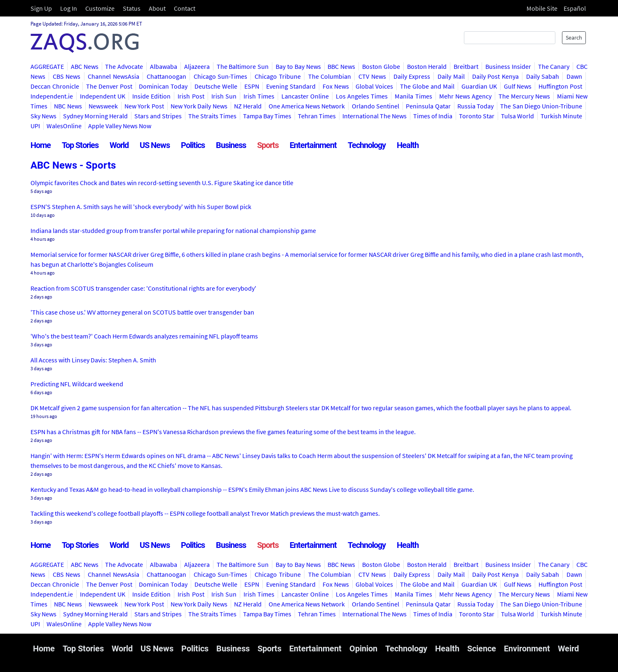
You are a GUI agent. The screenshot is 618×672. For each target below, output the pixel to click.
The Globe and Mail (427, 86)
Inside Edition (151, 96)
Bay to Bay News (298, 66)
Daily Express (412, 76)
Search (574, 38)
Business (231, 145)
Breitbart (466, 66)
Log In (69, 8)
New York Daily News (199, 106)
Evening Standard (291, 86)
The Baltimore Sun (243, 66)
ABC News (85, 66)
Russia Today (475, 106)
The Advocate (124, 66)
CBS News (67, 76)
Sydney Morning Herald (95, 116)
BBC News (341, 66)
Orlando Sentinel (376, 106)
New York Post (144, 106)
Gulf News (518, 86)
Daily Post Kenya (495, 76)
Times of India (433, 116)
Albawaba (164, 66)
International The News (375, 116)
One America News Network (307, 106)
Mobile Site (542, 8)
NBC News (68, 106)
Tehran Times (317, 116)
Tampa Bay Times (267, 116)
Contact (185, 8)
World (119, 145)
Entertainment (313, 145)
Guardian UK (479, 86)
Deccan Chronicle (55, 86)
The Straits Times (212, 116)
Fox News (336, 86)
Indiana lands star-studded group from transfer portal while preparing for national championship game (173, 230)
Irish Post (191, 96)
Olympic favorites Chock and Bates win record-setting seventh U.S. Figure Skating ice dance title (162, 183)
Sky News (43, 116)
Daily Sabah (543, 76)
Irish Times (259, 96)
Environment (527, 649)
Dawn (574, 76)
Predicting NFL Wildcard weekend (77, 384)
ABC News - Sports (73, 165)
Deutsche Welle (216, 86)
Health (408, 145)
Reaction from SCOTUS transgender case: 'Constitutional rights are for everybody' (143, 288)
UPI (35, 126)
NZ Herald (248, 106)
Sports (268, 145)
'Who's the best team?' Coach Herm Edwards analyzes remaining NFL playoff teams (144, 336)
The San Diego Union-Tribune (541, 106)
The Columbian (330, 76)
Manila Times (413, 96)
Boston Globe (381, 66)
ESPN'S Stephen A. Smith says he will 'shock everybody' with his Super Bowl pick (141, 207)
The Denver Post (109, 86)
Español (575, 8)
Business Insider (508, 66)
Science (482, 649)
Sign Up (41, 8)
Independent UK (103, 96)
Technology (367, 145)
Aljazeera (197, 66)
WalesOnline (64, 126)
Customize (100, 8)
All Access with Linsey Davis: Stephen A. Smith (93, 360)
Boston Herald (427, 66)
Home (41, 145)
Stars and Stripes (158, 116)
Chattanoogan (166, 76)
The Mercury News (524, 96)
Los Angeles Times (362, 96)
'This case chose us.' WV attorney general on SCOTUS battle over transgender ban (142, 312)
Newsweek (103, 106)
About (157, 8)
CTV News (372, 76)
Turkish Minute (561, 116)
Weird (568, 649)
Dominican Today (163, 86)
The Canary (554, 66)
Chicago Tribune (278, 76)
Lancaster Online (305, 96)
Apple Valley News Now (120, 126)
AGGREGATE (47, 66)
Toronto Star (477, 116)
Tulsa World (517, 116)
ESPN (252, 86)
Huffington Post (560, 86)
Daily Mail (451, 76)
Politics (193, 145)
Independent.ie (52, 96)
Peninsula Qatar (428, 106)
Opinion (363, 649)
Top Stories (80, 145)
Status (132, 8)
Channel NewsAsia (114, 76)
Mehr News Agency (465, 96)
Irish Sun (224, 96)
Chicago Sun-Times (221, 76)
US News (155, 145)
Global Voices (374, 86)
